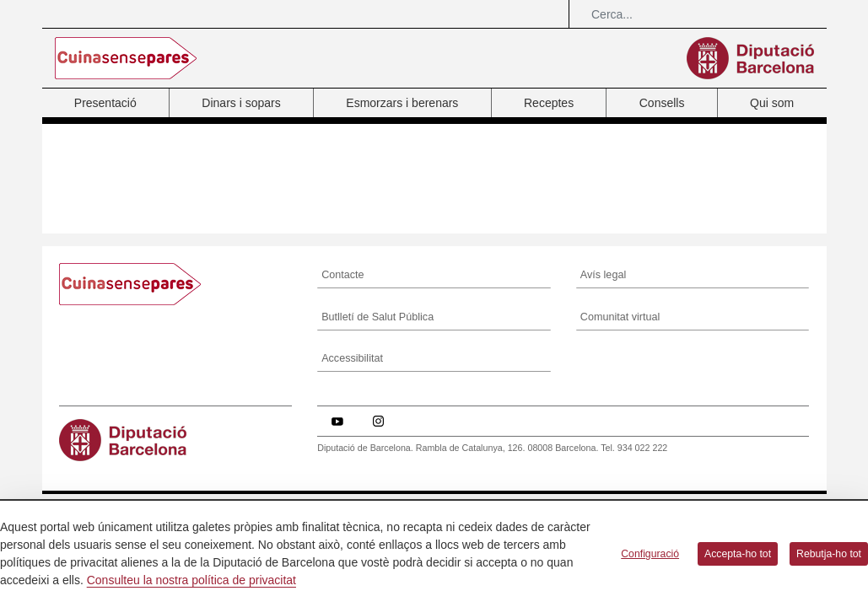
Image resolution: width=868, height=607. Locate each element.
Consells (662, 103)
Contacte (342, 275)
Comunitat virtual (620, 317)
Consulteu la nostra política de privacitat (191, 580)
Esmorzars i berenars (402, 103)
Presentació (105, 103)
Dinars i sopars (241, 103)
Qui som (772, 103)
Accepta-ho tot (738, 554)
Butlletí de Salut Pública (377, 317)
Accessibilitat (352, 358)
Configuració (650, 554)
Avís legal (603, 275)
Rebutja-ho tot (829, 554)
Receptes (549, 103)
